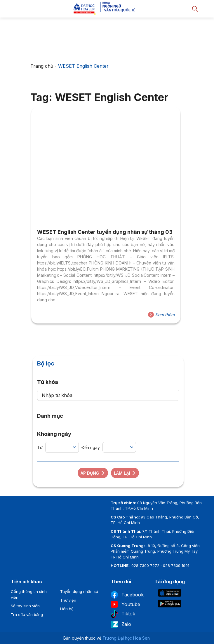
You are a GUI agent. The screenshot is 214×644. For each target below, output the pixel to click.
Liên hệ (67, 609)
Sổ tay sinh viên (25, 606)
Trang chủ (42, 66)
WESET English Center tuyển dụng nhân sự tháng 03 (105, 232)
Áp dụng (93, 473)
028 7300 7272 (145, 565)
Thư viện (68, 600)
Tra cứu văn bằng (27, 615)
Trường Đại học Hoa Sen (126, 638)
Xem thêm (161, 315)
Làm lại (125, 473)
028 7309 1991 (176, 565)
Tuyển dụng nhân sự (79, 591)
